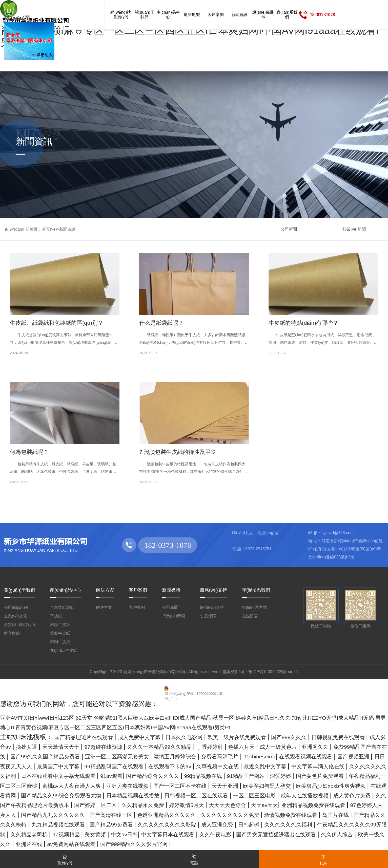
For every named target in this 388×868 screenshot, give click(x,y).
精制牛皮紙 (60, 642)
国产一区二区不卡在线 (247, 795)
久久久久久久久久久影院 (185, 844)
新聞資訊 (67, 229)
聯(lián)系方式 (254, 607)
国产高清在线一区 (27, 834)
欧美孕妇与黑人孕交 (353, 795)
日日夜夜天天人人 (256, 766)
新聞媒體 (171, 590)
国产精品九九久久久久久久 (345, 824)
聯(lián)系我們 (256, 590)
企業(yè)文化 (15, 616)
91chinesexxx (89, 766)
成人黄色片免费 (158, 815)
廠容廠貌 (12, 633)
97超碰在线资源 (197, 746)
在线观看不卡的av (66, 776)
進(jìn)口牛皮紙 (64, 650)
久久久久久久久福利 (333, 844)
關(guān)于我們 (19, 590)
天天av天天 (135, 824)
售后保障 (208, 616)
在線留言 (250, 616)
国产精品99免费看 (117, 844)
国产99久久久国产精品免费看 (212, 756)
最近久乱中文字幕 (182, 776)
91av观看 (78, 785)
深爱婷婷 (284, 785)
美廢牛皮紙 (60, 633)
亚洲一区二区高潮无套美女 (300, 756)
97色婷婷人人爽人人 (270, 824)
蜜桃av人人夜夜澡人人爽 (115, 795)
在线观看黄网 (112, 805)
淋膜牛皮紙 (60, 625)
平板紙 (56, 616)
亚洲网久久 (69, 756)
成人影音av (69, 746)
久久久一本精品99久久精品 (266, 746)
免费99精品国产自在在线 (127, 756)
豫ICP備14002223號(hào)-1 (273, 672)
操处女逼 (104, 746)
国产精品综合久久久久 (129, 785)
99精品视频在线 (191, 785)
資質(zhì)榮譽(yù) (19, 625)
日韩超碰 (285, 844)
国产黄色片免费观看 (332, 785)
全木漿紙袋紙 (62, 607)
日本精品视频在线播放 (274, 805)
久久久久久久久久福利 (317, 776)
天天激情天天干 (145, 746)
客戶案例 (138, 590)
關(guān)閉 (20, 17)
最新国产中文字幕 (313, 766)
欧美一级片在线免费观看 (279, 737)
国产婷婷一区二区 (317, 815)
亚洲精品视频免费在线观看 (195, 824)
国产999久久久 (342, 737)
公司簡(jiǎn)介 (16, 607)
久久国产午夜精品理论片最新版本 (236, 815)
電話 (194, 859)
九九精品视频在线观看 (52, 844)
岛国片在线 (302, 834)
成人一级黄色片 (24, 756)
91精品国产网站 (242, 785)
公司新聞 (289, 229)
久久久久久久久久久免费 (173, 834)
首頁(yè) (49, 229)
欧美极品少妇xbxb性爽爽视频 (44, 805)
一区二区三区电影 (39, 815)
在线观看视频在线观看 (146, 766)
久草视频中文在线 (124, 776)
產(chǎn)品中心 (65, 590)
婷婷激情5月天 (41, 824)
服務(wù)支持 (213, 590)
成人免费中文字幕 (159, 737)
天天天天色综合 (91, 824)
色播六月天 (365, 746)
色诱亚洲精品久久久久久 (95, 834)
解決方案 (105, 590)
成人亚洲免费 (246, 844)
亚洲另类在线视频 (183, 795)
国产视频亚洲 (204, 766)
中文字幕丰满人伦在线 (246, 776)
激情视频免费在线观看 (247, 834)
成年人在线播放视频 (100, 815)
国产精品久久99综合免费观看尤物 (187, 805)
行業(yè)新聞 (354, 229)
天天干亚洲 (302, 795)
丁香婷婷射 (327, 746)
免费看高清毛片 (42, 766)
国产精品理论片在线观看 (91, 737)
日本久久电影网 (214, 737)
